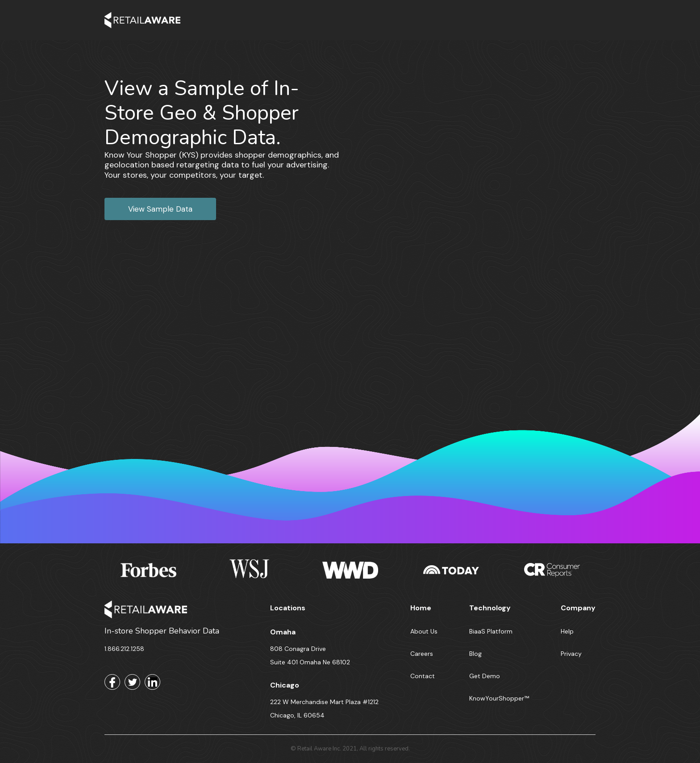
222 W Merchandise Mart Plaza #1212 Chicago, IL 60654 (324, 709)
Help (567, 631)
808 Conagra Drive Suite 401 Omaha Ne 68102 (310, 655)
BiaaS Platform (491, 631)
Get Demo (485, 676)
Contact (423, 676)
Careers (422, 654)
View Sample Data (160, 209)
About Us (424, 631)
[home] (142, 20)
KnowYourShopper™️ (499, 698)
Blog (475, 654)
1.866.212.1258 (124, 649)
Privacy (571, 654)
